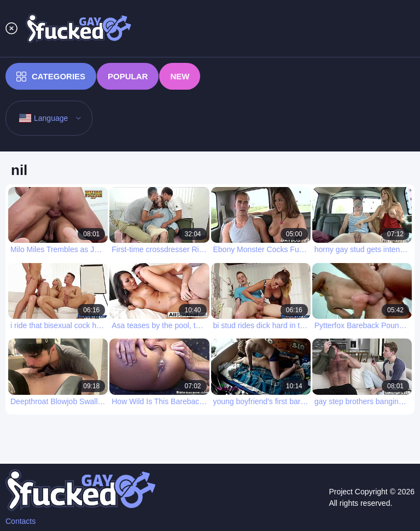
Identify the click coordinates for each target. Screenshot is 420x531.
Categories (51, 77)
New (180, 76)
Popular (128, 76)
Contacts (21, 521)
